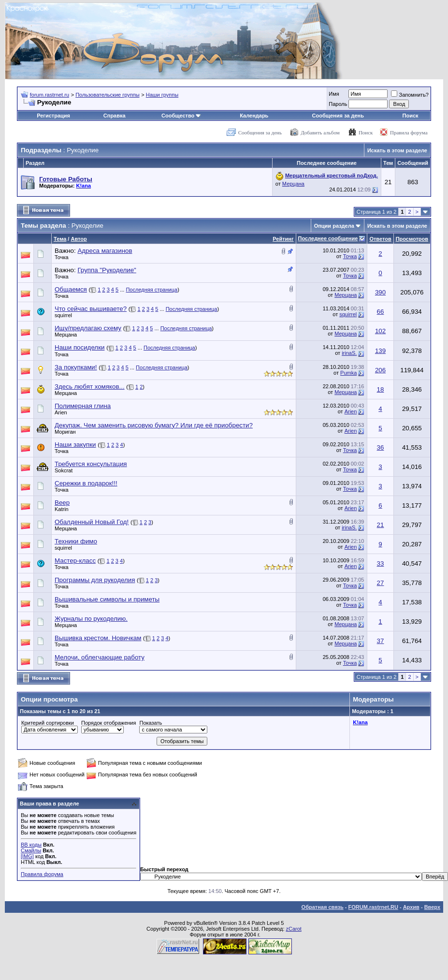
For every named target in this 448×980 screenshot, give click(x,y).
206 (380, 370)
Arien (61, 412)
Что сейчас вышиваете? (91, 309)
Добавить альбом (320, 132)
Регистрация (53, 116)
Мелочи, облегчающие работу (100, 657)
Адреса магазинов (105, 251)
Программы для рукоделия (95, 580)
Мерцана (293, 184)
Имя (334, 94)
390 (380, 292)
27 (381, 583)
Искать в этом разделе (397, 150)
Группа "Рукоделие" (107, 270)
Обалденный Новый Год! (92, 522)
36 (381, 447)
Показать (151, 723)
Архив (411, 907)
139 (380, 351)
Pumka (348, 373)
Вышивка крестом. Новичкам (98, 638)
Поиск (411, 116)
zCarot (294, 929)
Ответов (380, 239)
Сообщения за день (338, 116)
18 (381, 389)
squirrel (63, 315)
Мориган (65, 432)
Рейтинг (283, 239)
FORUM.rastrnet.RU (373, 907)
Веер (62, 503)
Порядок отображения (108, 723)
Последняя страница (152, 290)
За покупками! (76, 367)
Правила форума (409, 132)
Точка (62, 257)
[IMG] (27, 856)
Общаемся (71, 289)
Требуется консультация (91, 464)
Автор (79, 239)
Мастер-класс (75, 561)
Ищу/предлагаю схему (88, 328)
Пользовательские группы (107, 95)
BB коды (31, 845)
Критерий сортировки (48, 723)
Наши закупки (75, 445)
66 (381, 312)
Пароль (338, 104)
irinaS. (349, 353)
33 (381, 563)
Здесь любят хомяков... (90, 387)
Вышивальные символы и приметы (107, 599)
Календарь (254, 116)
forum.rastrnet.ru (50, 95)
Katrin (62, 509)
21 (381, 525)
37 (381, 641)
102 (380, 331)
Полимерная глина (83, 406)
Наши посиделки (79, 347)
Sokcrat (64, 470)
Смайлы (31, 850)
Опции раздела (334, 226)
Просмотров (412, 239)
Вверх (432, 907)
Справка (115, 116)
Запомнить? (410, 95)
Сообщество (181, 116)
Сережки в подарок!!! (86, 483)
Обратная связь (323, 907)
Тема (60, 239)
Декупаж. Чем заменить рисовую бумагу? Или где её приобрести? (154, 425)
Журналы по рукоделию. (91, 619)
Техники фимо (76, 541)
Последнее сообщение (328, 238)
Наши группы (162, 95)
